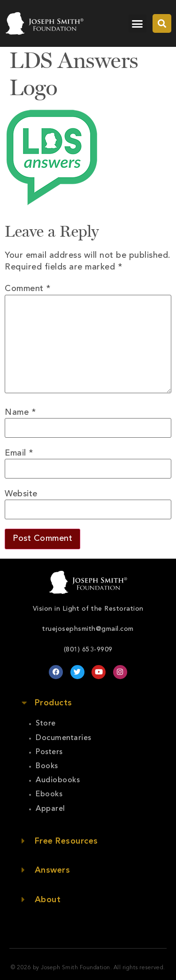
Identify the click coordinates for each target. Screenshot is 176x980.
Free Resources (66, 841)
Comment (28, 289)
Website (21, 494)
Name (20, 412)
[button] (138, 23)
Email (19, 453)
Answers (53, 870)
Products (54, 703)
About (48, 900)
